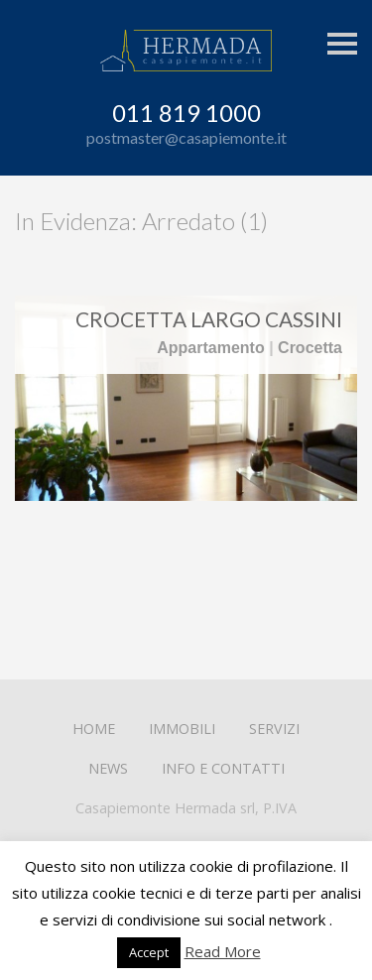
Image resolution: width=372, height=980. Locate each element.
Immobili (182, 729)
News (108, 768)
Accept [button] (149, 952)
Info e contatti (223, 768)
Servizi (274, 729)
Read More (223, 951)
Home (94, 729)
